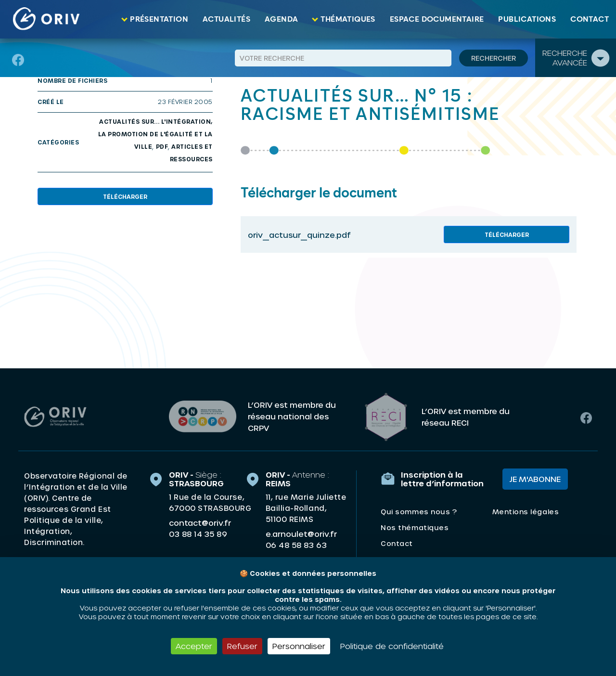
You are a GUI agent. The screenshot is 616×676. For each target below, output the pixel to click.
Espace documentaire (437, 19)
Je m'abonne (535, 478)
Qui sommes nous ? (419, 511)
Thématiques (348, 19)
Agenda (281, 19)
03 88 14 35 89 (198, 533)
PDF (162, 146)
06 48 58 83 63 (296, 545)
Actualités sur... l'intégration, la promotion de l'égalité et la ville (155, 134)
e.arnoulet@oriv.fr (301, 533)
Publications (527, 19)
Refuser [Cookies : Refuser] (242, 646)
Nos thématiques (415, 527)
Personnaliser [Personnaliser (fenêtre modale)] (299, 646)
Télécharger (125, 196)
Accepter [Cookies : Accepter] (194, 646)
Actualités (226, 19)
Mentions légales (526, 511)
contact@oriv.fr (200, 522)
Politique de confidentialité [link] (392, 646)
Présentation (159, 19)
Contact (590, 19)
